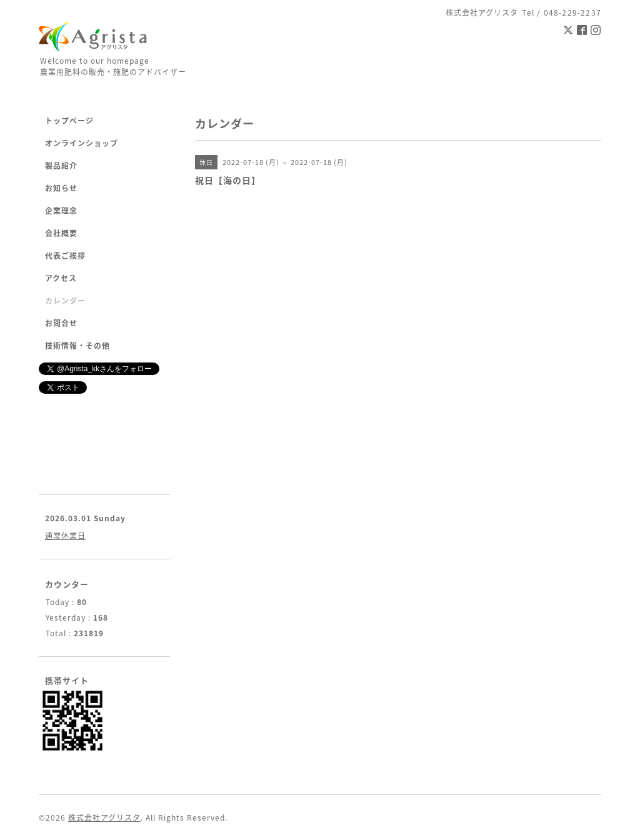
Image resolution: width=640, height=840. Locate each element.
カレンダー (65, 301)
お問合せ (61, 323)
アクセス (61, 278)
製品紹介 (61, 166)
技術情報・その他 (77, 346)
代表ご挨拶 (65, 256)
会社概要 (61, 233)
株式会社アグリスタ (104, 817)
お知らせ (61, 188)
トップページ (69, 121)
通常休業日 (65, 536)
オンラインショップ (82, 143)
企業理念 (61, 211)
